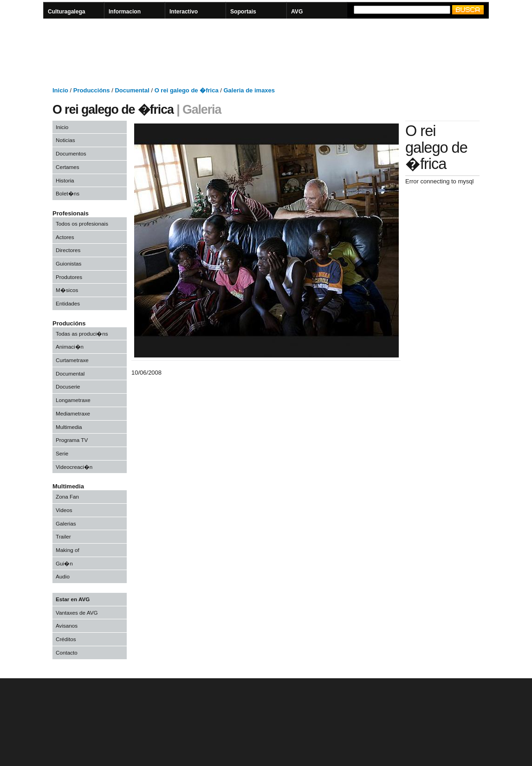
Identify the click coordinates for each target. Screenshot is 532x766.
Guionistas (68, 263)
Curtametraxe (72, 360)
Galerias (66, 523)
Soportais (243, 12)
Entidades (68, 303)
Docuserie (68, 386)
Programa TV (72, 440)
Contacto (67, 652)
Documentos (71, 153)
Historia (65, 180)
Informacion (125, 12)
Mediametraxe (73, 413)
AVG (297, 12)
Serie (62, 453)
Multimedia (69, 427)
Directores (68, 250)
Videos (64, 510)
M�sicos (67, 290)
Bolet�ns (68, 193)
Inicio (62, 127)
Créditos (66, 639)
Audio (63, 576)
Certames (68, 167)
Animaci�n (70, 347)
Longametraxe (73, 400)
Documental (70, 373)
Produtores (69, 277)
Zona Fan (67, 497)
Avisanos (67, 626)
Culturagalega (67, 12)
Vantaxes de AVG (77, 613)
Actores (65, 237)
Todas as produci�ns (82, 334)
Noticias (65, 140)
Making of (68, 550)
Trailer (63, 536)
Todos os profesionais (82, 224)
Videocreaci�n (74, 467)
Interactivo (184, 12)
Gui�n (64, 563)
